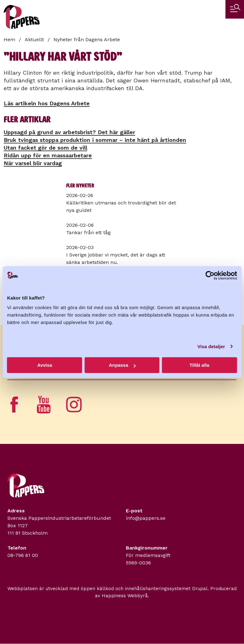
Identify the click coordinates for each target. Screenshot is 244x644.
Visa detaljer (211, 346)
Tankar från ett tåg (88, 232)
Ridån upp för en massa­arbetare (48, 155)
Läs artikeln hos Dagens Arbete (47, 103)
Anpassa (122, 365)
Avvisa (45, 365)
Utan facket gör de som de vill (45, 148)
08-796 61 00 (23, 555)
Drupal (200, 589)
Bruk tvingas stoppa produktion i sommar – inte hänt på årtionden (95, 140)
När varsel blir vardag (33, 163)
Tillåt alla (199, 365)
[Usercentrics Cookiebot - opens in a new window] (210, 275)
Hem (9, 39)
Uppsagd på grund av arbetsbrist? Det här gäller (69, 132)
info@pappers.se (146, 518)
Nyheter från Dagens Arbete (87, 39)
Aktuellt (34, 39)
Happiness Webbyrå (125, 596)
